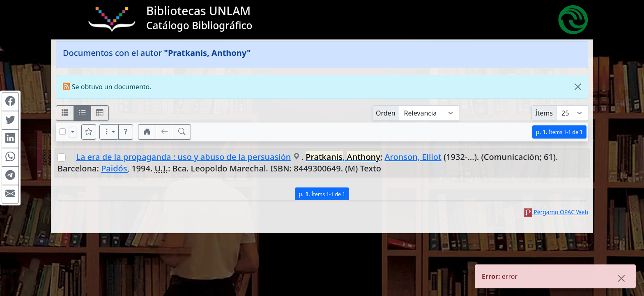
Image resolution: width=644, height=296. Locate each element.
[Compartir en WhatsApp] (10, 157)
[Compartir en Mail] (10, 194)
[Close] (578, 87)
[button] (126, 132)
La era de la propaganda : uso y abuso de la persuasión (183, 157)
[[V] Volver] (165, 132)
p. (559, 132)
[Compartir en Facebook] (10, 102)
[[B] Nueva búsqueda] (182, 132)
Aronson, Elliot (413, 157)
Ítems (544, 113)
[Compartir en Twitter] (10, 120)
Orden (386, 113)
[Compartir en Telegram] (10, 176)
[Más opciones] (109, 132)
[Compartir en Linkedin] (10, 139)
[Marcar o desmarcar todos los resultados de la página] (62, 132)
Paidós (114, 168)
